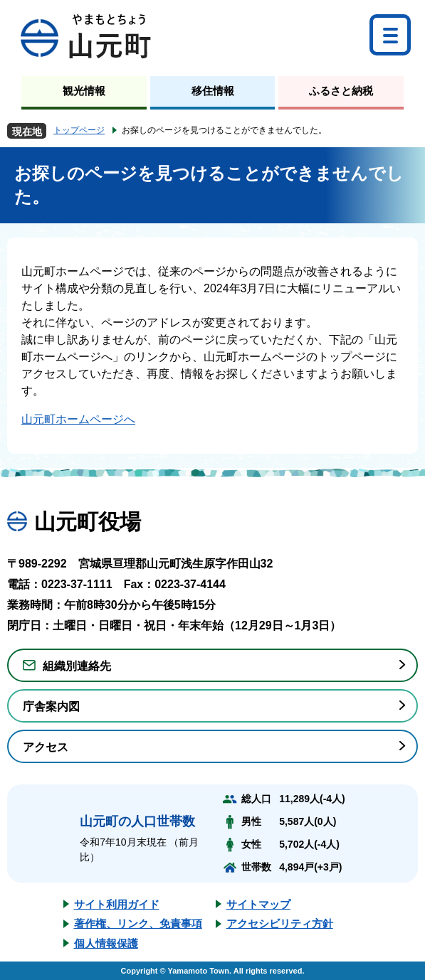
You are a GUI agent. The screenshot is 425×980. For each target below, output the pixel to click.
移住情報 (213, 91)
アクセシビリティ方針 (280, 923)
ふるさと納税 (341, 91)
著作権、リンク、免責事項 (138, 923)
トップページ (79, 130)
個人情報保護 (106, 943)
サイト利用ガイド (117, 904)
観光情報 (84, 91)
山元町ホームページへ (78, 419)
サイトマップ (258, 904)
